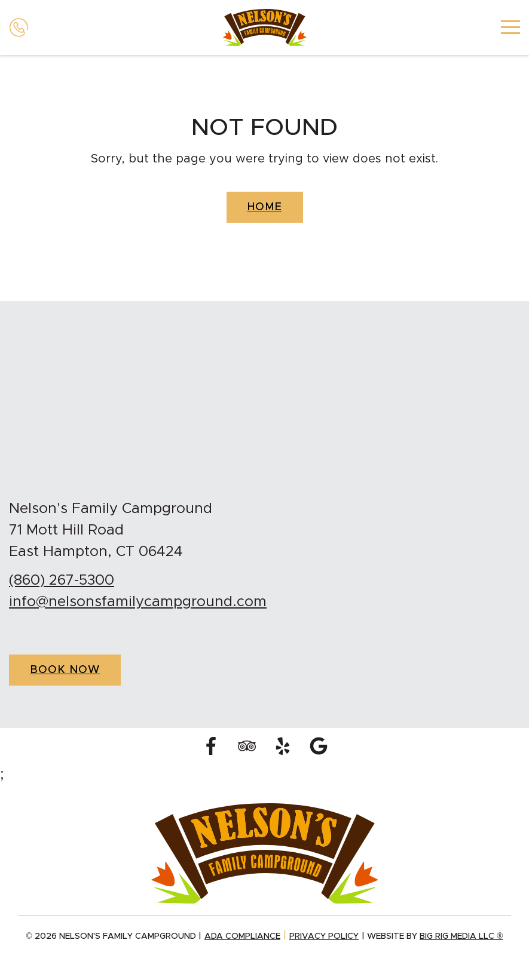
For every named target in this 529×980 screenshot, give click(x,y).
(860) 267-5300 (62, 580)
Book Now (65, 670)
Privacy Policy (324, 936)
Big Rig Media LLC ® (461, 936)
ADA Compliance (242, 936)
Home (265, 207)
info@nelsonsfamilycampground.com (138, 602)
